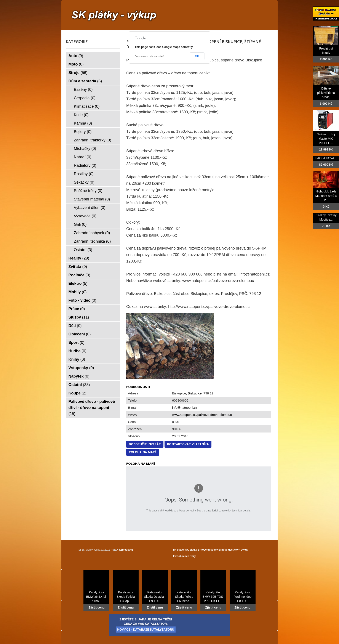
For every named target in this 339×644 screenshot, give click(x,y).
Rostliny (84, 174)
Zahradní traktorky (93, 140)
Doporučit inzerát (145, 444)
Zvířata (78, 267)
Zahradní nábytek (92, 233)
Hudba (78, 351)
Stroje (78, 73)
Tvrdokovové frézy (184, 556)
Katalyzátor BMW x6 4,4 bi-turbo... (97, 597)
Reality (79, 258)
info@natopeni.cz (185, 408)
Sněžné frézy (88, 191)
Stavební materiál (92, 199)
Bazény (83, 90)
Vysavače (85, 216)
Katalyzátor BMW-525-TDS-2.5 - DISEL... (213, 597)
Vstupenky (81, 368)
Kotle (81, 115)
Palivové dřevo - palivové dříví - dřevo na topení (92, 408)
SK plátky (191, 550)
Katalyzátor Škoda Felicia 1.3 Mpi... (126, 597)
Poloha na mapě (143, 452)
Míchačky (85, 149)
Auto (76, 56)
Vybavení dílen (90, 208)
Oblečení (80, 334)
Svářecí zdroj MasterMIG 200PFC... (326, 139)
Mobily (78, 292)
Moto (76, 64)
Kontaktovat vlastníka (188, 444)
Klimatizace (87, 106)
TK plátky (179, 550)
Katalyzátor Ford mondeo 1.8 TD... (242, 597)
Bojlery (83, 132)
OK (197, 56)
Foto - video (82, 300)
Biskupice (195, 393)
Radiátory (85, 165)
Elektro (78, 284)
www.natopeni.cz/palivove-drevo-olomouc (202, 415)
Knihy (77, 359)
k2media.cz (126, 550)
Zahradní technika (92, 241)
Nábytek (79, 376)
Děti (75, 326)
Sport (77, 343)
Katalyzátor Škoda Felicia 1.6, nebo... (184, 597)
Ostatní (83, 250)
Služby (79, 317)
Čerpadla (85, 98)
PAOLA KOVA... (326, 158)
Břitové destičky (208, 550)
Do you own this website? (149, 56)
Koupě (78, 393)
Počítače (79, 275)
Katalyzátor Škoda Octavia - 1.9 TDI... (155, 597)
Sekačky (84, 182)
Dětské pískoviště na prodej (326, 93)
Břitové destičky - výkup (233, 550)
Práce (77, 309)
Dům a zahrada (85, 81)
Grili (80, 224)
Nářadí (83, 157)
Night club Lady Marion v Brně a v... (326, 196)
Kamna (83, 123)
